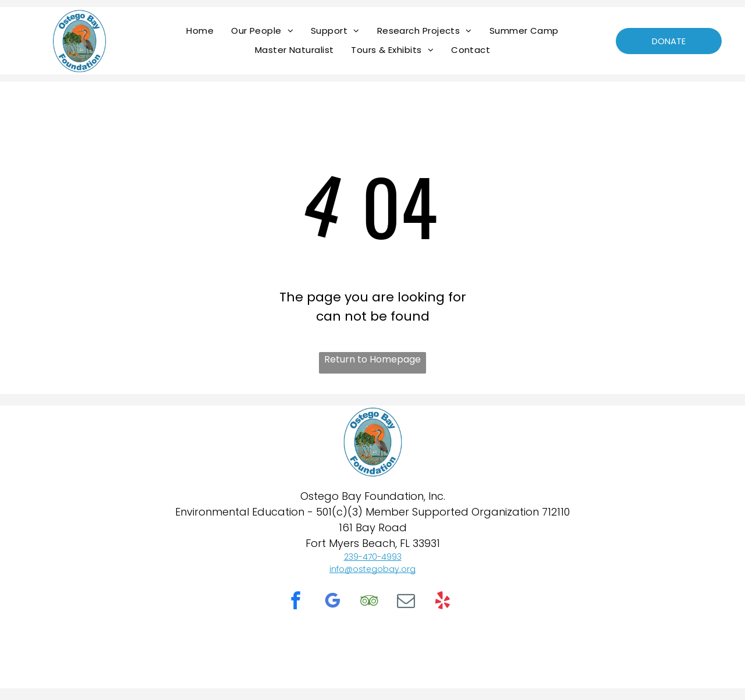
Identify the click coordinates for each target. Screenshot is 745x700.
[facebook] (296, 603)
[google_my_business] (332, 603)
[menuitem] (200, 31)
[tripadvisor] (369, 603)
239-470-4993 (373, 557)
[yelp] (442, 603)
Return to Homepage (372, 359)
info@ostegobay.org (372, 569)
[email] (406, 603)
